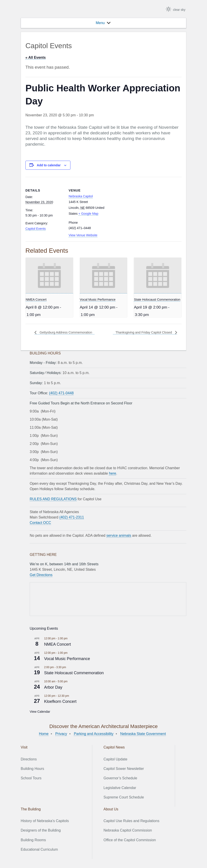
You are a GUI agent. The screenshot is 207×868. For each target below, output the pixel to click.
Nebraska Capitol (81, 196)
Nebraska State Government (143, 734)
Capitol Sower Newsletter (124, 769)
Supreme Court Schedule (124, 797)
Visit (24, 747)
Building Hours (32, 769)
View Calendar (40, 712)
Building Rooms (33, 840)
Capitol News (114, 747)
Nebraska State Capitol (46, 9)
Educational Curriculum (39, 849)
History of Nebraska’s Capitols (45, 821)
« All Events (36, 57)
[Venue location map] (136, 208)
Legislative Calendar (120, 788)
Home (44, 734)
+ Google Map (88, 214)
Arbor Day (53, 687)
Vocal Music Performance (98, 300)
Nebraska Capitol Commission (128, 830)
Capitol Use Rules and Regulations (131, 821)
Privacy (61, 734)
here (112, 473)
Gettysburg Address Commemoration (69, 332)
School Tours (31, 778)
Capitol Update (115, 759)
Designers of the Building (41, 830)
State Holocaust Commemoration (157, 300)
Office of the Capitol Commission (130, 840)
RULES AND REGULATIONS (53, 499)
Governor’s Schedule (120, 778)
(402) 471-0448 (61, 393)
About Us (111, 809)
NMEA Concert (36, 300)
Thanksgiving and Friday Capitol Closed (141, 332)
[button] (100, 23)
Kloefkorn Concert (60, 701)
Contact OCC (40, 523)
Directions (29, 759)
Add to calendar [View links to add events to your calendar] (49, 165)
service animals (119, 535)
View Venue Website (83, 235)
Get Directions (41, 575)
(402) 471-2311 (72, 517)
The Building (31, 809)
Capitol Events (36, 229)
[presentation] (49, 276)
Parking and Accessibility (94, 734)
